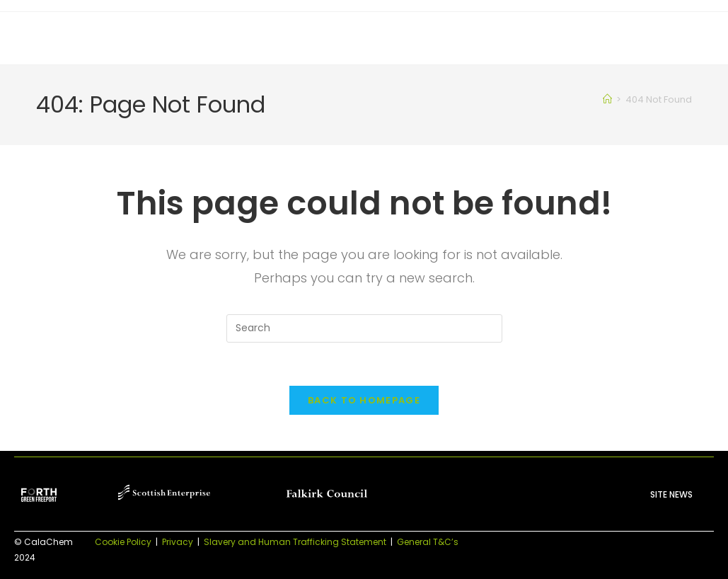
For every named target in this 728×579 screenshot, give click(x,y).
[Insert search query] (364, 328)
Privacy (178, 542)
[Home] (607, 99)
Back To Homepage (364, 400)
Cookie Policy (123, 542)
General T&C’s (428, 542)
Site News (671, 494)
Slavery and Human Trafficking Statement (295, 542)
